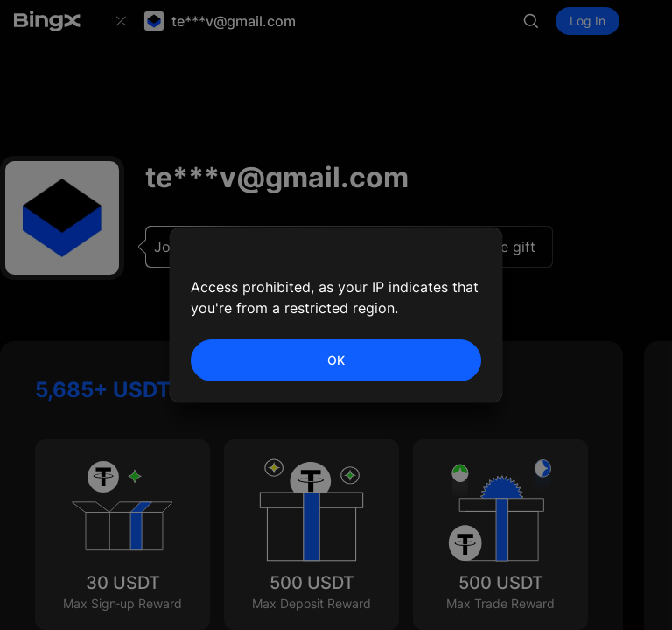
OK (336, 360)
